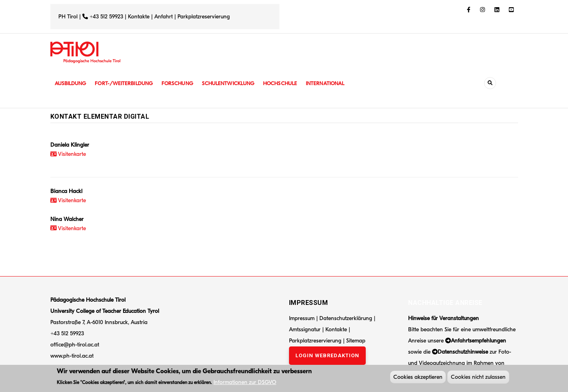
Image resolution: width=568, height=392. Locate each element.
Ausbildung (71, 83)
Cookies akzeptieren (418, 378)
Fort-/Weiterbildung (127, 83)
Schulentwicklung (236, 83)
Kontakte (139, 17)
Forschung (183, 83)
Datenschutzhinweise (463, 352)
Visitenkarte (68, 154)
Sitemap (356, 341)
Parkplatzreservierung (204, 17)
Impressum (302, 318)
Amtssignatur (306, 329)
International (337, 83)
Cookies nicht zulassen (478, 378)
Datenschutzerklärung (346, 318)
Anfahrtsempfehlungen (478, 341)
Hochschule (290, 83)
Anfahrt (164, 17)
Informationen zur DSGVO (245, 383)
